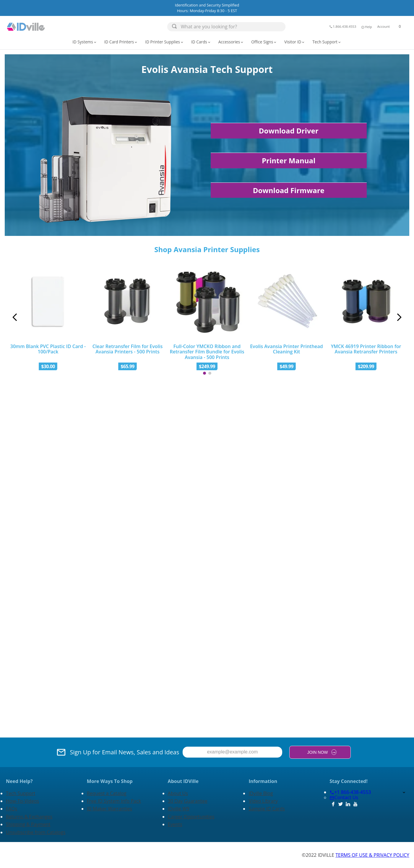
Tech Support (327, 42)
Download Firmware (289, 190)
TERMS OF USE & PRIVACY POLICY (372, 855)
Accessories (231, 42)
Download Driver (289, 131)
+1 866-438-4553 (350, 792)
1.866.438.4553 (342, 26)
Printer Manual (289, 160)
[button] (366, 27)
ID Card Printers (121, 42)
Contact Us (344, 798)
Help (366, 27)
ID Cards (201, 42)
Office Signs (264, 42)
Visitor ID (295, 42)
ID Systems (85, 42)
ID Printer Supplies (165, 42)
